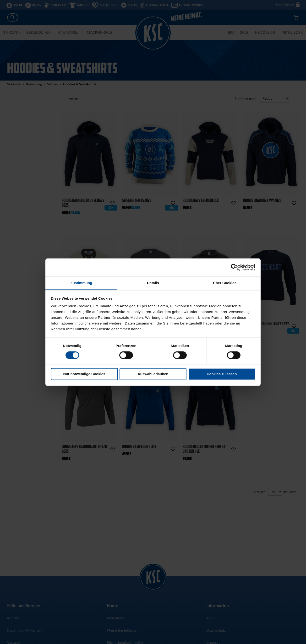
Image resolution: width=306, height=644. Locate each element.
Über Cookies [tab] (225, 283)
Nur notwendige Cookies (84, 374)
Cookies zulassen (222, 374)
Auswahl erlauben (153, 374)
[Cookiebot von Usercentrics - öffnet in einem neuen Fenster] (234, 267)
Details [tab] (153, 283)
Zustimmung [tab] (81, 283)
